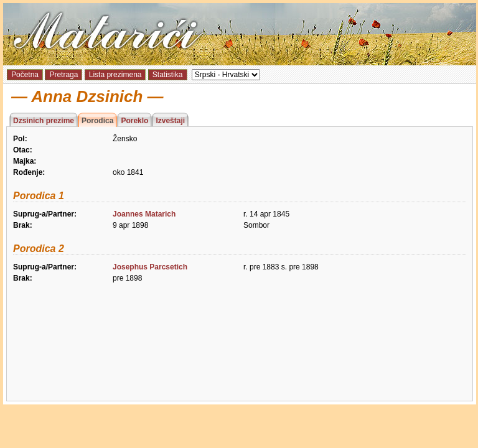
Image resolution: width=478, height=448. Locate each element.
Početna (25, 75)
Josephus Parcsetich (150, 267)
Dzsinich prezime (44, 121)
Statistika (168, 75)
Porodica (97, 121)
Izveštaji (170, 121)
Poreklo (134, 121)
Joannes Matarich (144, 214)
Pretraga (63, 75)
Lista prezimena (115, 75)
